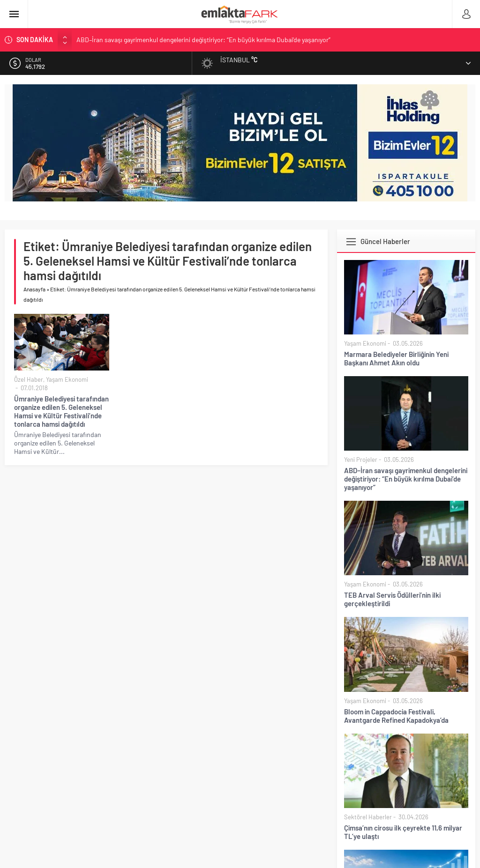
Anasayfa (34, 289)
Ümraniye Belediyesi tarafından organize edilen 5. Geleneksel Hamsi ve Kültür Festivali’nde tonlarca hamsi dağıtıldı (61, 411)
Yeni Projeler (361, 460)
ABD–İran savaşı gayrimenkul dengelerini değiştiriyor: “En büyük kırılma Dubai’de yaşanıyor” (203, 40)
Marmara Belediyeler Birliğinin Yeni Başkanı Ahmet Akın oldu (396, 358)
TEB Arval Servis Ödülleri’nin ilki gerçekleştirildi (392, 599)
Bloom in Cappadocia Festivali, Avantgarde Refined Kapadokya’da (396, 716)
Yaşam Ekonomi (67, 379)
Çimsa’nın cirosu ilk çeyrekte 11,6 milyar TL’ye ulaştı (403, 832)
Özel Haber (29, 379)
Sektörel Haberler (368, 817)
